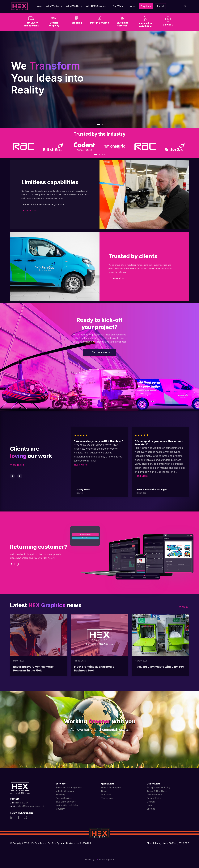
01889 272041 (22, 803)
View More (32, 211)
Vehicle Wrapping (65, 791)
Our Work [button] (118, 6)
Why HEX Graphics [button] (96, 6)
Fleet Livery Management (69, 787)
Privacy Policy (154, 795)
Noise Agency (107, 859)
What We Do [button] (73, 6)
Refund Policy (154, 798)
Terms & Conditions (157, 791)
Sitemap (151, 809)
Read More (80, 465)
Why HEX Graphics (111, 787)
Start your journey (99, 352)
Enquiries (146, 6)
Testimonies (107, 798)
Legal (150, 805)
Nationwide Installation (67, 805)
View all (184, 607)
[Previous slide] (12, 476)
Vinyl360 (60, 809)
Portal (160, 6)
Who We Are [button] (53, 6)
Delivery (151, 802)
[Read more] (39, 635)
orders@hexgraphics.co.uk (30, 806)
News (133, 6)
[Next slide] (20, 476)
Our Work (106, 795)
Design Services (64, 798)
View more (17, 465)
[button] (98, 125)
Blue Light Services (66, 802)
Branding (60, 795)
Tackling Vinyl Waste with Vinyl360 (159, 667)
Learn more (102, 736)
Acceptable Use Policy (159, 787)
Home (39, 6)
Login (17, 564)
